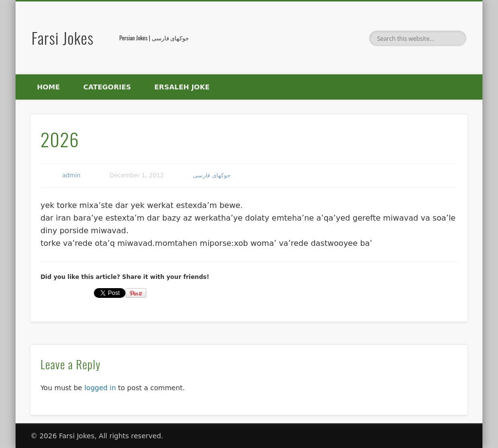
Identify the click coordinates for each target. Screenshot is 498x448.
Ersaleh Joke (182, 87)
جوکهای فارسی (212, 175)
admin (71, 175)
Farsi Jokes (63, 38)
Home (48, 87)
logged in (100, 388)
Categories (107, 87)
